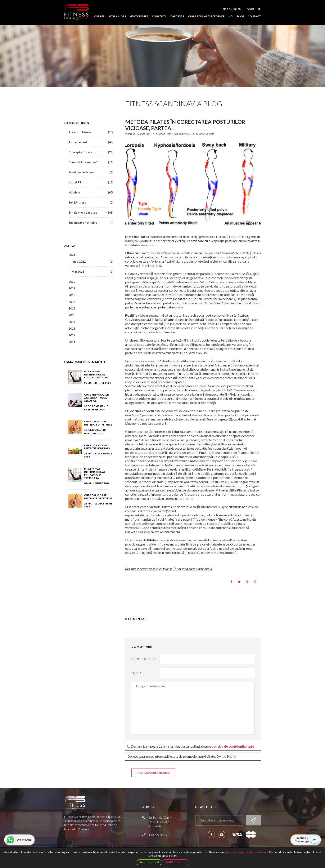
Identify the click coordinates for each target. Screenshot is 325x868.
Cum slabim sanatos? (91, 162)
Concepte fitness (91, 152)
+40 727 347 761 (160, 835)
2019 (72, 288)
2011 (72, 342)
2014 (72, 322)
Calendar (177, 16)
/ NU (229, 756)
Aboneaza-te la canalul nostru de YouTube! (222, 835)
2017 (72, 302)
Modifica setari (175, 862)
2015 (72, 315)
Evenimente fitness (91, 172)
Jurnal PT (91, 182)
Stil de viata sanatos (203, 134)
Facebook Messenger (302, 839)
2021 (72, 255)
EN (239, 9)
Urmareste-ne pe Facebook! (211, 835)
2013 (72, 328)
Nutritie (91, 192)
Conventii (159, 16)
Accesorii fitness (91, 132)
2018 (72, 295)
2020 (72, 282)
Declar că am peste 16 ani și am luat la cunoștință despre (191, 746)
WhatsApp (24, 840)
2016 (72, 308)
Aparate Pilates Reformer (206, 16)
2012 (72, 335)
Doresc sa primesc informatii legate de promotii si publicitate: (182, 756)
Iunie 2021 (92, 261)
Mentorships (139, 16)
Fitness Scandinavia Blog (174, 104)
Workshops (117, 16)
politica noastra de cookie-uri (247, 852)
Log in (250, 9)
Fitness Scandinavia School (77, 12)
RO (229, 9)
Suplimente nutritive (91, 222)
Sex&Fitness (91, 202)
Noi (231, 16)
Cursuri (100, 16)
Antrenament (91, 142)
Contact (254, 16)
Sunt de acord (149, 862)
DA (219, 756)
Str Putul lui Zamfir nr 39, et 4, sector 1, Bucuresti (162, 822)
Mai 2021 (92, 271)
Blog (241, 16)
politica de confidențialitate (233, 746)
